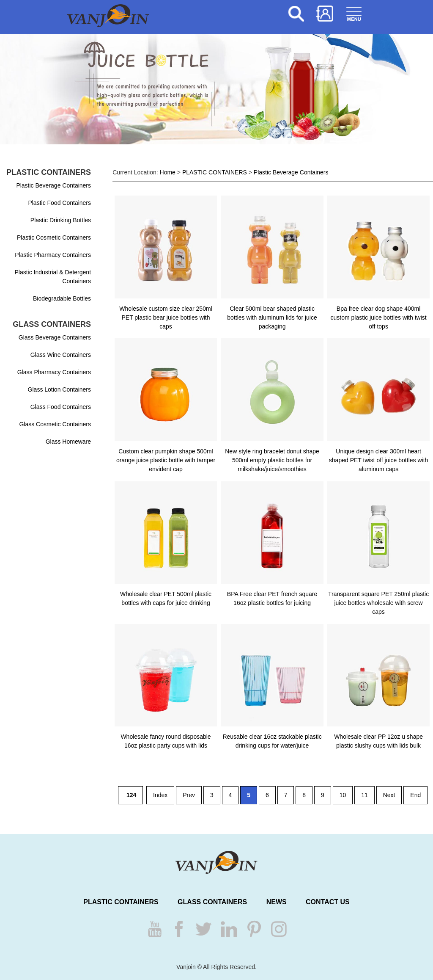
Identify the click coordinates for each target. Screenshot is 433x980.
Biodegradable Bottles (62, 298)
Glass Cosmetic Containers (55, 424)
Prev (189, 795)
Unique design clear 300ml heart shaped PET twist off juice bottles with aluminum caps (379, 460)
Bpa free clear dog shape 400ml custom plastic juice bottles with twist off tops (378, 317)
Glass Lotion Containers (59, 389)
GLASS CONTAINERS (212, 902)
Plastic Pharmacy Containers (53, 255)
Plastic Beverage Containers (53, 185)
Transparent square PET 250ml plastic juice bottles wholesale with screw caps (378, 603)
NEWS (277, 902)
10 (343, 795)
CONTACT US (328, 902)
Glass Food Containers (61, 407)
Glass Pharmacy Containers (54, 372)
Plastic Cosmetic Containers (54, 237)
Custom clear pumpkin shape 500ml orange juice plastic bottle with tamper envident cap (166, 460)
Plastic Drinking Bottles (61, 220)
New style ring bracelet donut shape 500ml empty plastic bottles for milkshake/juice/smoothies (272, 460)
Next (389, 795)
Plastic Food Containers (59, 203)
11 (364, 795)
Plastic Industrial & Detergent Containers (53, 277)
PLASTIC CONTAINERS (215, 172)
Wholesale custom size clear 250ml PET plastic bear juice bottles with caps (166, 317)
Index (160, 795)
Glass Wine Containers (61, 355)
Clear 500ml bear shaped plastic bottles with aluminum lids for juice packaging (272, 317)
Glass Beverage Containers (55, 337)
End (415, 795)
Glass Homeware (68, 442)
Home (168, 172)
